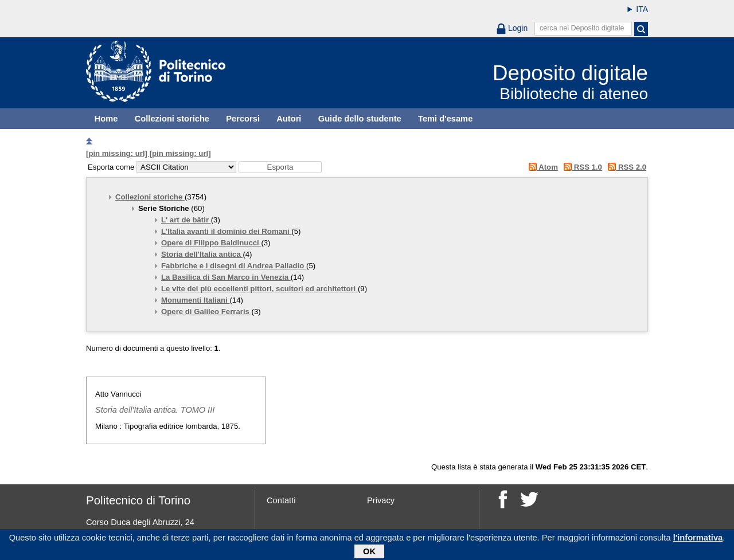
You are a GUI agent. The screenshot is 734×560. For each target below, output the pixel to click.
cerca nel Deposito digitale (582, 28)
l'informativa (698, 539)
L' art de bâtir (186, 220)
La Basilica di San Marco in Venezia (226, 277)
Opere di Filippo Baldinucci (211, 243)
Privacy (381, 500)
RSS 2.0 (625, 167)
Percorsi (243, 119)
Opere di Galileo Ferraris (206, 312)
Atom (541, 167)
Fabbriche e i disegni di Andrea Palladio (234, 266)
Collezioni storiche (172, 119)
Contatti (281, 500)
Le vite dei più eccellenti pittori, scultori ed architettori (259, 289)
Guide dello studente (360, 119)
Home (106, 119)
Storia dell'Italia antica (202, 254)
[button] (280, 167)
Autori (289, 119)
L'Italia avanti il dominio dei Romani (226, 231)
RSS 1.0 (581, 167)
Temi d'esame (445, 119)
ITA (642, 9)
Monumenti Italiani (195, 300)
